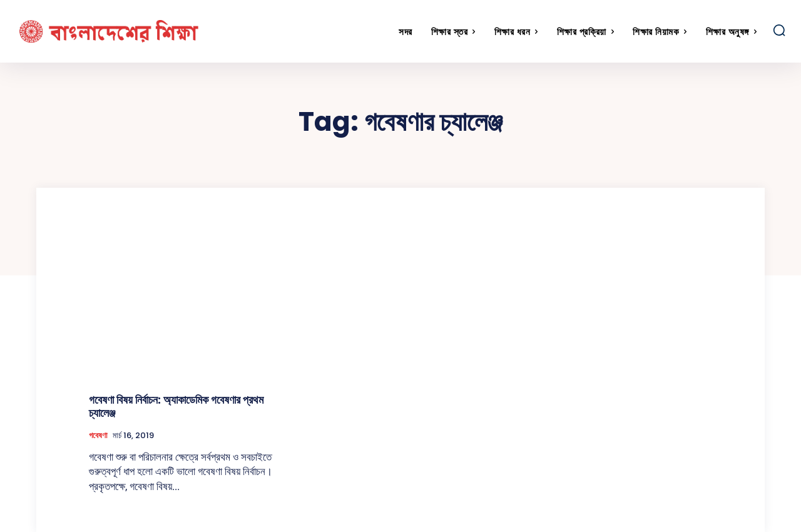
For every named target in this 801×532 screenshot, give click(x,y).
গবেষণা (98, 436)
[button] (779, 30)
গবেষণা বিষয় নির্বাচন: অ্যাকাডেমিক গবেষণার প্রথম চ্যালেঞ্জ (176, 407)
